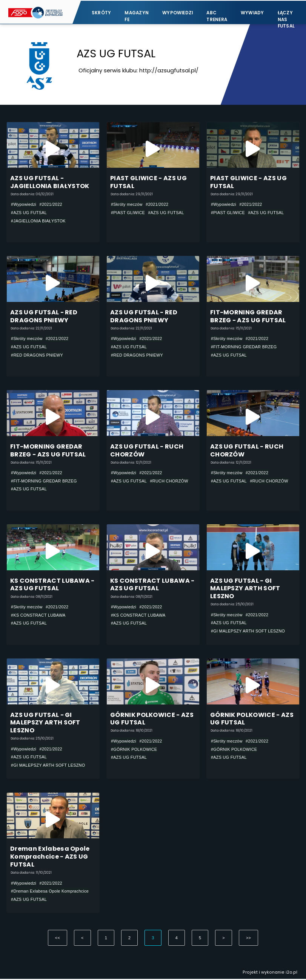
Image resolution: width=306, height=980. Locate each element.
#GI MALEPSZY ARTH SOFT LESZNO (248, 632)
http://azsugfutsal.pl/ (169, 70)
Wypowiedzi (178, 12)
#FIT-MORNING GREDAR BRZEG (244, 347)
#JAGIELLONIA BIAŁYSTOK (38, 221)
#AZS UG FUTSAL (29, 213)
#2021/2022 (51, 205)
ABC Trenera (217, 15)
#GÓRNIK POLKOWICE (134, 750)
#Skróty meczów (127, 205)
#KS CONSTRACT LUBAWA (38, 616)
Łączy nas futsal (286, 15)
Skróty (101, 12)
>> (248, 939)
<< (58, 939)
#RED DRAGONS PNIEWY (37, 355)
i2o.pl (291, 973)
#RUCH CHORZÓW (169, 481)
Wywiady (252, 12)
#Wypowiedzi (24, 205)
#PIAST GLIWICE (128, 213)
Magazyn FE (137, 15)
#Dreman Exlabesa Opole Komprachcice (50, 892)
